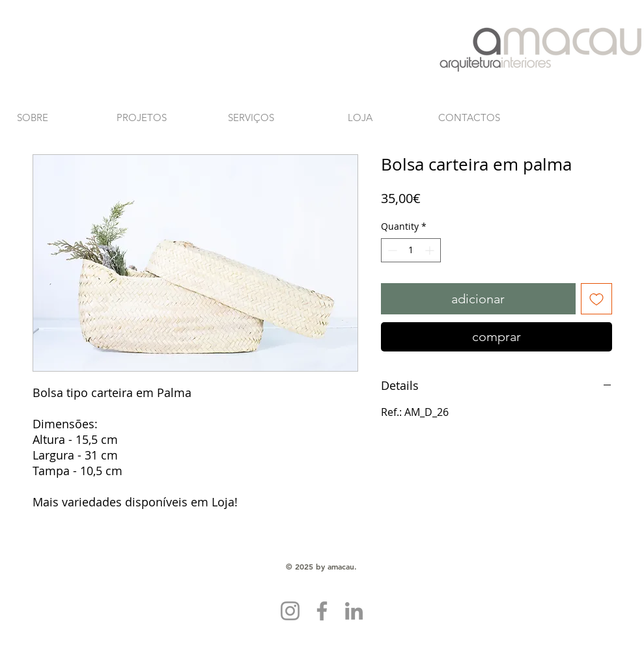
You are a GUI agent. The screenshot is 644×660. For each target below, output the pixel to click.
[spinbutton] (411, 250)
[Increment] (431, 250)
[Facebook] (322, 611)
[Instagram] (290, 611)
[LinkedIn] (354, 611)
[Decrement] (391, 250)
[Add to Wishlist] (596, 299)
